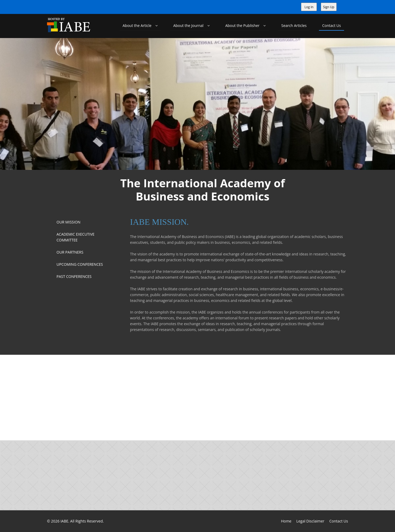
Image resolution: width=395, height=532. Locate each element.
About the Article (140, 25)
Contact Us (331, 25)
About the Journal (191, 25)
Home (286, 521)
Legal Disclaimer (310, 521)
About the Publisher (245, 25)
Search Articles (294, 25)
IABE (64, 521)
